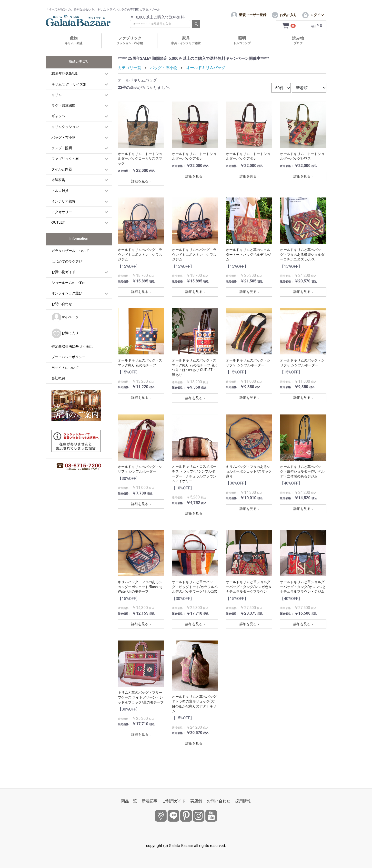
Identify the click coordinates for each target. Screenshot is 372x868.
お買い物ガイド (63, 281)
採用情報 (243, 801)
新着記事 (150, 801)
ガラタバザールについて (70, 260)
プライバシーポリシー (69, 366)
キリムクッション (65, 136)
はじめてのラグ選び (67, 270)
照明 (242, 50)
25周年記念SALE (65, 83)
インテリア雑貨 (63, 210)
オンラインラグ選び (67, 302)
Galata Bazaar (181, 846)
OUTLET (58, 232)
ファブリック (130, 50)
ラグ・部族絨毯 (63, 114)
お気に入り (65, 342)
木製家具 (58, 189)
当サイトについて (65, 377)
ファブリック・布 (65, 168)
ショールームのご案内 (69, 292)
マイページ (65, 326)
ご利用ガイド (174, 801)
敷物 (74, 50)
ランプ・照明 (62, 157)
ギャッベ (58, 125)
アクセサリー (62, 221)
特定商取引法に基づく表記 (72, 355)
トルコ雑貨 (60, 200)
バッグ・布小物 (63, 146)
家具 (186, 50)
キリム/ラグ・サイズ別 (69, 93)
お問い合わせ (62, 313)
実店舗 (196, 801)
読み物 (298, 50)
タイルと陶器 (62, 178)
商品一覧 (129, 801)
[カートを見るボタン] (289, 35)
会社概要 (58, 387)
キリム (57, 104)
